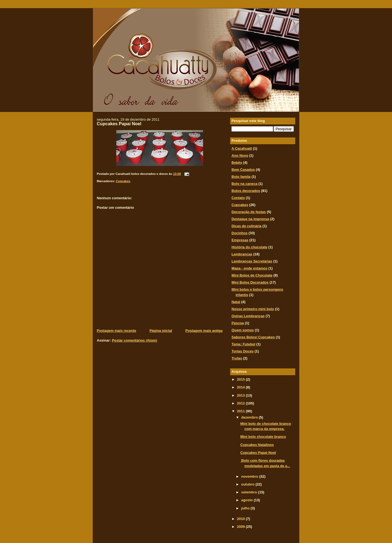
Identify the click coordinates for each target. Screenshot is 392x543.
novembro (250, 476)
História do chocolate (249, 247)
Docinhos (240, 233)
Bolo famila (241, 177)
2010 (241, 519)
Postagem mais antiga (204, 331)
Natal (236, 302)
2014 (241, 387)
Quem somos (243, 330)
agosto (248, 500)
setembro (250, 492)
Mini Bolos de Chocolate (252, 275)
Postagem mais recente (116, 331)
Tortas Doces (242, 351)
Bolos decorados (246, 191)
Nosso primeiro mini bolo (253, 309)
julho (246, 508)
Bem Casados (243, 170)
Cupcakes (123, 181)
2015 (241, 379)
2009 (241, 527)
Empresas (240, 240)
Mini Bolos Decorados (250, 282)
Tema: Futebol (243, 344)
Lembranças (242, 254)
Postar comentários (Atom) (135, 340)
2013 (241, 395)
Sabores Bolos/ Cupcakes (253, 337)
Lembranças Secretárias (252, 261)
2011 (241, 411)
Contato (238, 198)
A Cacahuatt (242, 148)
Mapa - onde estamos (249, 268)
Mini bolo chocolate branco (263, 437)
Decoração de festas (249, 212)
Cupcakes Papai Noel (119, 124)
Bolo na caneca (244, 184)
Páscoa (238, 323)
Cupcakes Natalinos (257, 445)
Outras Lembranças (248, 316)
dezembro (250, 417)
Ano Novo (240, 155)
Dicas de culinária (247, 226)
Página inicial (161, 331)
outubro (248, 484)
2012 (241, 403)
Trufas (237, 358)
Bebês (237, 163)
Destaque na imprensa (250, 219)
